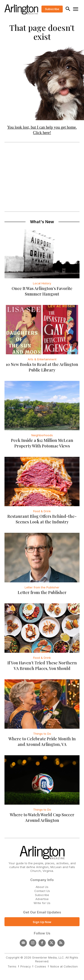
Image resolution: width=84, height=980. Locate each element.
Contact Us (42, 891)
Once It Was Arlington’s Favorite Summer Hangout (42, 291)
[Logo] (21, 9)
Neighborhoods (42, 435)
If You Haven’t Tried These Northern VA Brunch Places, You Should (42, 666)
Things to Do (42, 734)
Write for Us (42, 903)
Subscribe (42, 895)
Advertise (42, 899)
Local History (42, 283)
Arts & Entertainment (42, 359)
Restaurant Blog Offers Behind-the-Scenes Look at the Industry (42, 519)
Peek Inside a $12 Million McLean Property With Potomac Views (42, 443)
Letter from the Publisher (42, 587)
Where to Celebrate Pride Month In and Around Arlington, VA (42, 742)
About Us (42, 887)
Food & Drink (42, 511)
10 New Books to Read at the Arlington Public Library (42, 367)
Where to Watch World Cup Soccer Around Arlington (42, 817)
